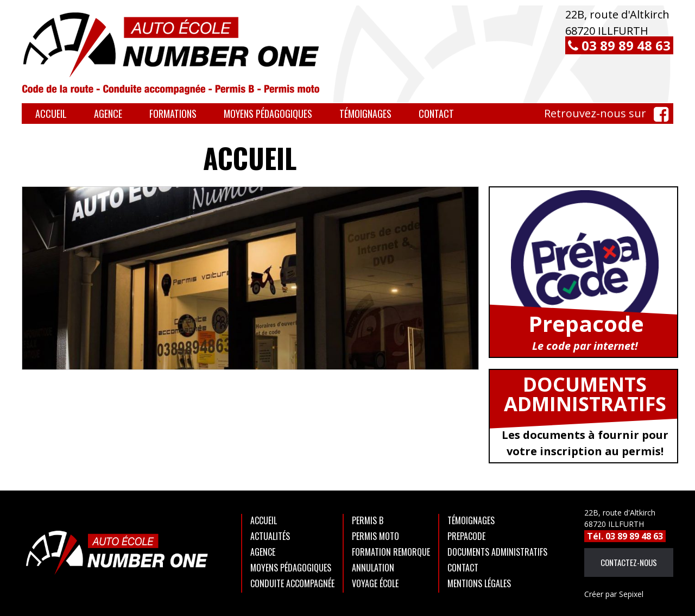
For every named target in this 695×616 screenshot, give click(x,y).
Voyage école (375, 583)
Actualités (270, 536)
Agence (108, 114)
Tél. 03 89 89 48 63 (625, 536)
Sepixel (614, 594)
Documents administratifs (497, 552)
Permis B (368, 520)
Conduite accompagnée (292, 583)
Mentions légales (479, 583)
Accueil (51, 114)
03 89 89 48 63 (619, 45)
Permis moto (375, 536)
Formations (173, 114)
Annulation (373, 568)
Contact (436, 114)
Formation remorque (391, 552)
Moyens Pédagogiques (268, 114)
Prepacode (466, 536)
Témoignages (365, 114)
